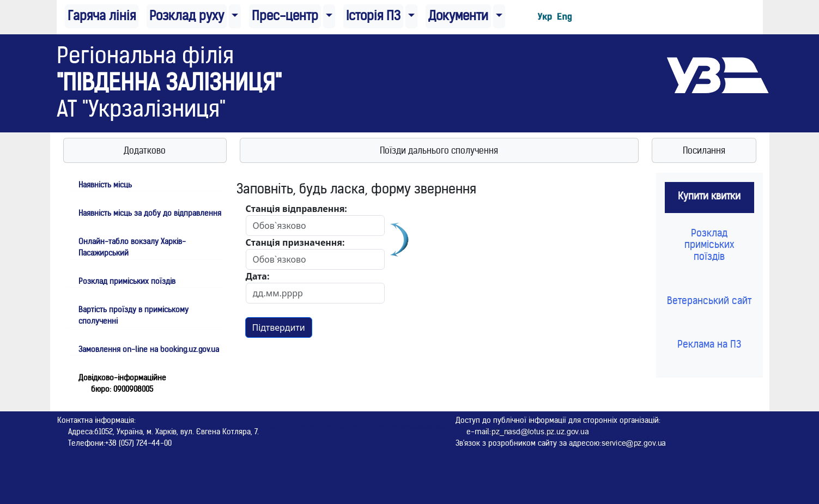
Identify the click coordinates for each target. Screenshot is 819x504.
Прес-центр (285, 16)
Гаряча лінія (102, 16)
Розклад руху (187, 16)
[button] (235, 16)
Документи (458, 16)
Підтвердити (279, 327)
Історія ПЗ (373, 16)
